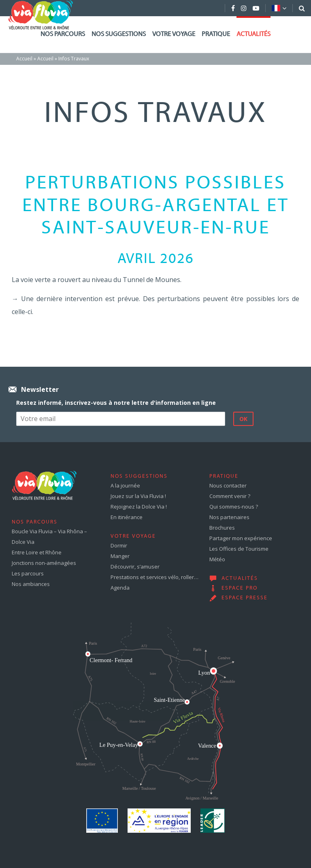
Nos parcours (63, 34)
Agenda (120, 588)
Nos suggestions (119, 34)
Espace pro (240, 588)
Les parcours (28, 573)
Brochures (222, 528)
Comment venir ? (230, 496)
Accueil (24, 59)
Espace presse (245, 598)
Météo (217, 559)
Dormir (119, 545)
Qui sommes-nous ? (234, 507)
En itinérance (127, 517)
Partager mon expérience (241, 538)
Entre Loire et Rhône (37, 552)
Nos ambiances (31, 584)
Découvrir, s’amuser (135, 567)
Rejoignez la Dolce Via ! (139, 507)
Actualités (253, 34)
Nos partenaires (229, 517)
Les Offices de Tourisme (239, 549)
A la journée (125, 485)
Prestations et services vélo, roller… (154, 577)
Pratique (216, 34)
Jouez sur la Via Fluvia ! (138, 496)
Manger (120, 556)
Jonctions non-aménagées (44, 563)
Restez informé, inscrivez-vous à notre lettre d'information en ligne (116, 403)
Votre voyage (174, 34)
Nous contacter (228, 485)
